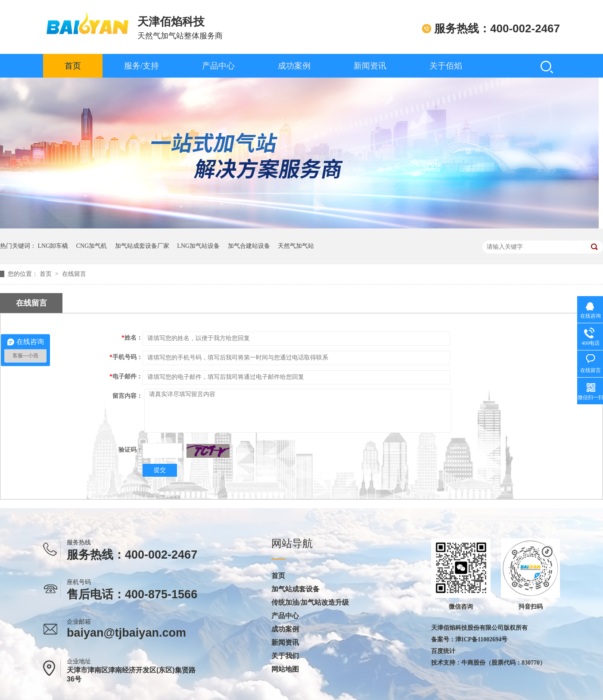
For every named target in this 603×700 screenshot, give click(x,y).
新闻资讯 (370, 66)
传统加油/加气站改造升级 (310, 603)
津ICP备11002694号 (481, 639)
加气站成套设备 (295, 589)
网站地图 (285, 669)
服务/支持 (141, 66)
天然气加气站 (296, 246)
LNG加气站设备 (198, 246)
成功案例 (294, 66)
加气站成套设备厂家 (142, 246)
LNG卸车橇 (53, 246)
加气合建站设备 (249, 246)
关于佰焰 (446, 66)
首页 (73, 66)
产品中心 (218, 66)
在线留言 (74, 274)
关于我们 (285, 656)
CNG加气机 (92, 246)
